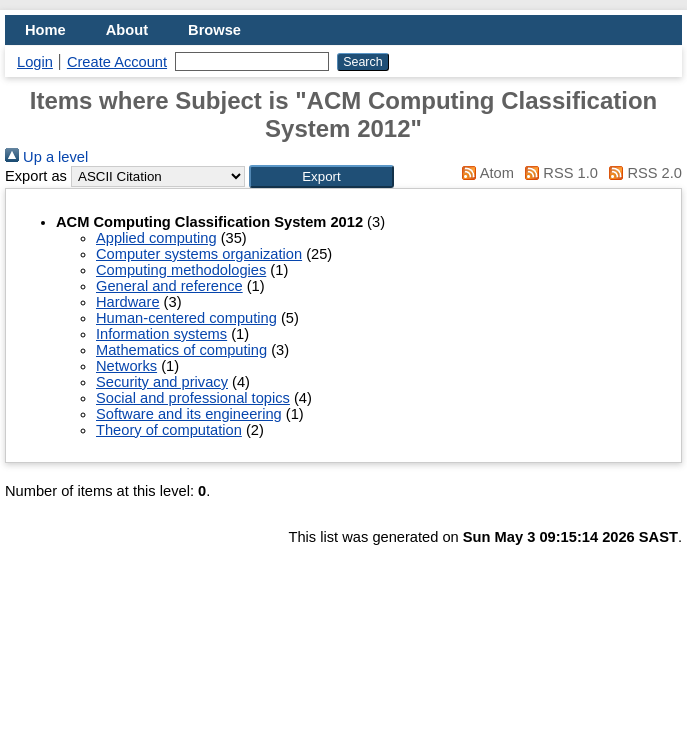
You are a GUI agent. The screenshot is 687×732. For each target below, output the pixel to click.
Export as (36, 176)
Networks (126, 366)
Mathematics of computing (181, 350)
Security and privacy (162, 382)
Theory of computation (169, 430)
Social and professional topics (193, 398)
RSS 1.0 (558, 173)
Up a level (46, 157)
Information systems (161, 334)
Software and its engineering (189, 414)
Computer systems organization (199, 254)
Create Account (117, 62)
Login (35, 62)
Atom (484, 173)
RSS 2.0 (642, 173)
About (127, 30)
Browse (214, 30)
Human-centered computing (186, 318)
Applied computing (156, 238)
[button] (321, 176)
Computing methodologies (181, 270)
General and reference (169, 286)
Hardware (128, 302)
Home (45, 30)
